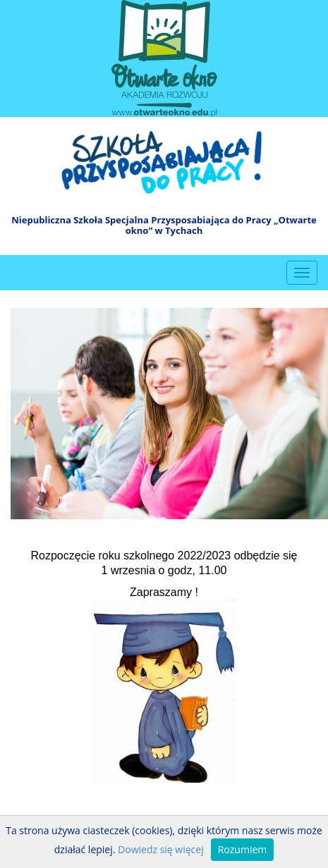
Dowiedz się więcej (161, 849)
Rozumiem (243, 849)
